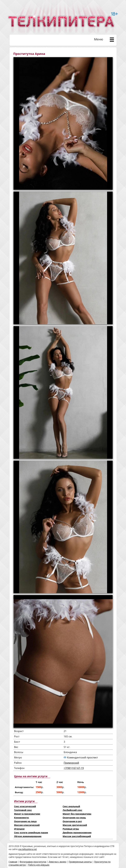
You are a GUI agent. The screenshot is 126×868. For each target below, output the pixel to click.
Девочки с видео (57, 862)
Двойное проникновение (77, 833)
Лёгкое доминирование (28, 836)
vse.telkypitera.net (27, 849)
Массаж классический (27, 825)
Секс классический (25, 806)
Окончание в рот (72, 821)
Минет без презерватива (77, 814)
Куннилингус (22, 818)
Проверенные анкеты (80, 862)
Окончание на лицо (25, 821)
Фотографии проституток (33, 862)
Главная (13, 862)
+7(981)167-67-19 (74, 768)
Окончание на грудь (74, 818)
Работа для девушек (39, 865)
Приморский (71, 763)
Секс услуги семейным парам (31, 833)
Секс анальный (71, 806)
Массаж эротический (75, 825)
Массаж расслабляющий (77, 836)
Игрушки (19, 829)
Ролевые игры (71, 829)
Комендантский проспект (82, 757)
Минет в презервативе (27, 814)
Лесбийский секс (72, 810)
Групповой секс (23, 810)
